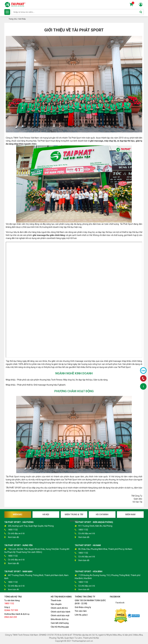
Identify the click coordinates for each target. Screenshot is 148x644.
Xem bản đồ (12, 537)
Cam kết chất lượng (60, 623)
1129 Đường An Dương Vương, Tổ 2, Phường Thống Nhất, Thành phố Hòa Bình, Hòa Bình (108, 577)
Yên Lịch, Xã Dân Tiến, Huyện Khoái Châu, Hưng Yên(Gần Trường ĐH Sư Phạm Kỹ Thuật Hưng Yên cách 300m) (37, 550)
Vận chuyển (56, 604)
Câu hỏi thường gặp (60, 627)
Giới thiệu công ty (83, 607)
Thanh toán (56, 600)
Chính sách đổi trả (59, 608)
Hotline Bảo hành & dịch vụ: (17, 616)
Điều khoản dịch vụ (60, 619)
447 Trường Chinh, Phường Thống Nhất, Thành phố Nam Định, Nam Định (36, 577)
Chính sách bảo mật (60, 615)
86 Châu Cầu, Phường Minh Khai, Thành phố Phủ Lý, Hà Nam (103, 549)
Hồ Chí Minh (102, 514)
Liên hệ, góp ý (81, 615)
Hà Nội (46, 514)
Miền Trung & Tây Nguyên (74, 516)
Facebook (120, 603)
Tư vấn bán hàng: (12, 602)
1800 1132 (11, 530)
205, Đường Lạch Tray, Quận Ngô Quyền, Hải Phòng (29, 526)
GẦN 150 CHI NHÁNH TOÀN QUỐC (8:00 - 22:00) (90, 602)
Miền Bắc (18, 514)
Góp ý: (11, 609)
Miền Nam (130, 514)
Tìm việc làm (81, 611)
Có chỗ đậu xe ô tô (14, 534)
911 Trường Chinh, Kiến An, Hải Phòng (94, 526)
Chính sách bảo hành (60, 612)
